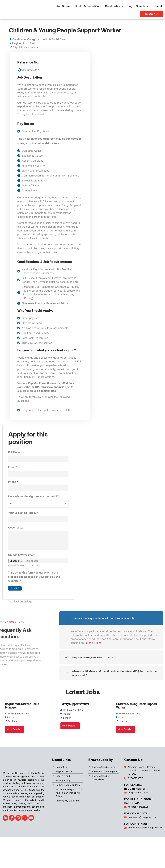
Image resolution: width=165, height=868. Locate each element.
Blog (129, 6)
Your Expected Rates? (23, 513)
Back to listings (23, 603)
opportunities (45, 391)
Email (13, 467)
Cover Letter (16, 528)
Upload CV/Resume (21, 557)
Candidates (114, 6)
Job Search (64, 6)
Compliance (143, 6)
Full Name (15, 452)
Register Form (37, 383)
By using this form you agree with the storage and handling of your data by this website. (34, 579)
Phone (13, 482)
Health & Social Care (88, 6)
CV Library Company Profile (53, 387)
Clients (159, 6)
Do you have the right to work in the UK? (35, 497)
